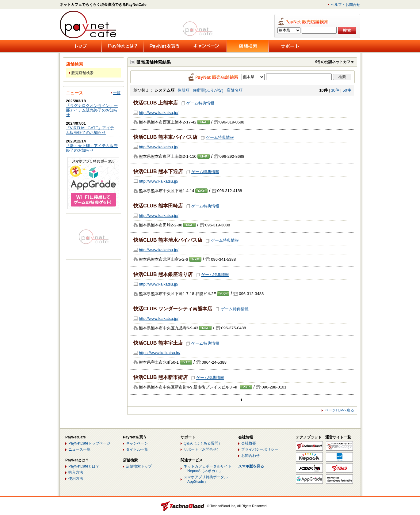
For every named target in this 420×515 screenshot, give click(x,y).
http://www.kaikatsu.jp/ (159, 113)
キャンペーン (137, 443)
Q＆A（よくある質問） (203, 443)
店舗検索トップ (139, 466)
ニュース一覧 (79, 449)
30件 (335, 90)
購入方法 (76, 472)
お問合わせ (250, 456)
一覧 (117, 93)
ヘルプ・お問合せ (346, 5)
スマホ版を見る (251, 466)
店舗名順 (235, 90)
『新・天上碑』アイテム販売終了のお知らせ (92, 148)
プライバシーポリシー (260, 449)
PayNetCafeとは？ (84, 466)
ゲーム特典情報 (200, 103)
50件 (347, 90)
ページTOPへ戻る (339, 410)
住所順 (183, 90)
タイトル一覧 (137, 449)
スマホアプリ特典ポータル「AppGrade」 (206, 479)
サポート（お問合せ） (202, 449)
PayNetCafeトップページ (89, 443)
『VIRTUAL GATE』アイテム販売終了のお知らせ (90, 130)
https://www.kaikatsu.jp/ (160, 353)
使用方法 (76, 479)
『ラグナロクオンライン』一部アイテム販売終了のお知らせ (92, 110)
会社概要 (249, 443)
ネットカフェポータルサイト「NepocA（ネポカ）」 (208, 469)
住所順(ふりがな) (208, 90)
